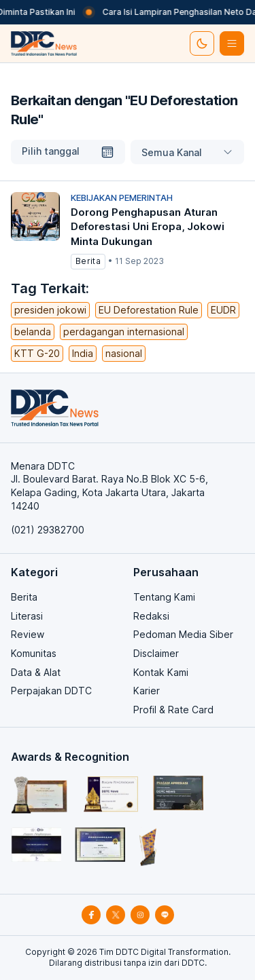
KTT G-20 (37, 353)
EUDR (223, 310)
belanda (33, 332)
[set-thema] (202, 43)
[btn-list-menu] (232, 43)
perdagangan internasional (124, 332)
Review (28, 634)
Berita (24, 597)
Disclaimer (156, 653)
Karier (147, 691)
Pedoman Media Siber (183, 634)
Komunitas (34, 653)
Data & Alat (36, 672)
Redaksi (151, 616)
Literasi (27, 616)
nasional (124, 353)
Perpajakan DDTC (51, 691)
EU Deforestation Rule (149, 310)
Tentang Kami (164, 597)
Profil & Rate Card (173, 710)
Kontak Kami (161, 672)
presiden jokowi (50, 310)
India (83, 353)
